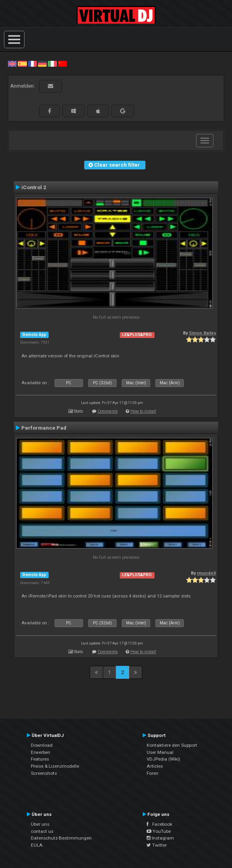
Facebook (159, 824)
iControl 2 (34, 187)
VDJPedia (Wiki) (163, 759)
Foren (153, 773)
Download (42, 745)
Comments (108, 411)
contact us (42, 831)
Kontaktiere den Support (172, 745)
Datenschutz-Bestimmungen (61, 838)
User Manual (160, 752)
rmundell (206, 573)
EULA (37, 845)
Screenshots (44, 773)
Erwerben (41, 752)
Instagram (160, 838)
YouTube (159, 831)
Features (40, 759)
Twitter (157, 845)
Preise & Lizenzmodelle (55, 766)
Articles (155, 766)
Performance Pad (44, 428)
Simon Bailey (202, 333)
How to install (143, 411)
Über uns (40, 824)
